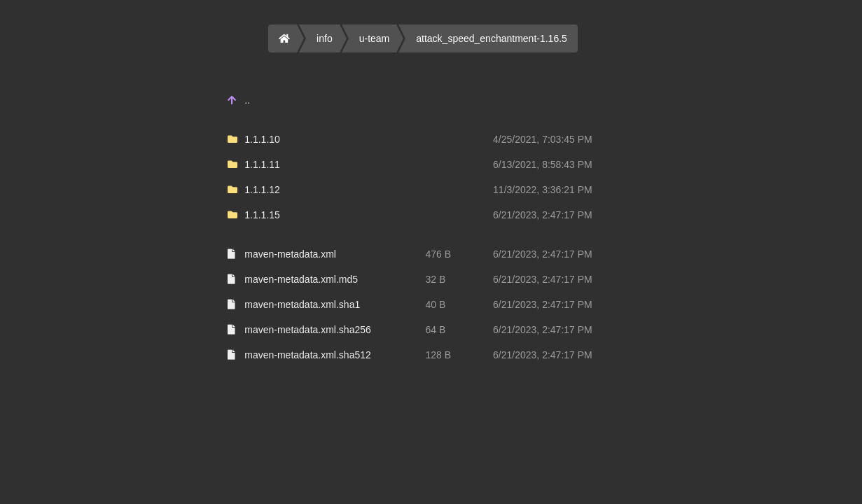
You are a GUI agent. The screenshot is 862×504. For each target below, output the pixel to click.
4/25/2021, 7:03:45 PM (543, 139)
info (325, 38)
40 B (435, 304)
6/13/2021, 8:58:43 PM (543, 164)
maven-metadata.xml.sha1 (302, 304)
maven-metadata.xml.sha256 (308, 330)
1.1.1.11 (262, 164)
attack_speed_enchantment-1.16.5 (492, 38)
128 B (438, 355)
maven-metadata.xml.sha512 (308, 355)
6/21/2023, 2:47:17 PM (543, 215)
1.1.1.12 (262, 190)
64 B (435, 330)
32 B (435, 279)
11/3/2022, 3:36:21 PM (543, 190)
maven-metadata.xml (290, 254)
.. (247, 100)
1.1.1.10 (262, 139)
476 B (438, 254)
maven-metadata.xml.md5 (301, 279)
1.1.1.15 (262, 215)
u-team (375, 38)
